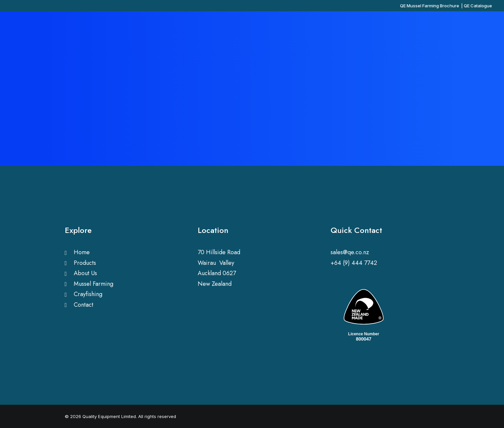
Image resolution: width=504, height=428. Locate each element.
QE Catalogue (478, 6)
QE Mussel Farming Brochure (430, 6)
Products (85, 263)
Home (82, 252)
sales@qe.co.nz (350, 252)
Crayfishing (88, 294)
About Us (85, 273)
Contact (84, 305)
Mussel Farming (94, 284)
